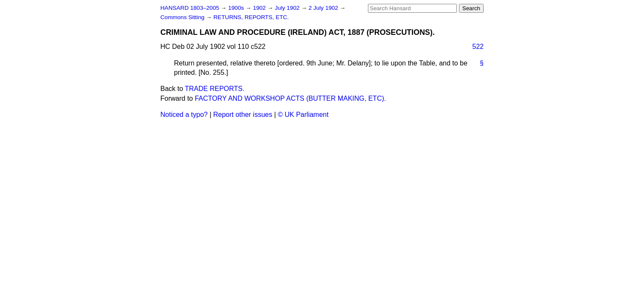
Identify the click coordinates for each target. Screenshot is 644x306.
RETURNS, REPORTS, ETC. (251, 17)
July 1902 (288, 8)
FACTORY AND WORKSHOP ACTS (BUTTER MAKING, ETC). (291, 98)
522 (478, 47)
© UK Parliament (303, 115)
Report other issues (243, 115)
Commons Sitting (183, 17)
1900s (237, 8)
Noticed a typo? (184, 115)
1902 (260, 8)
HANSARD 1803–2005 (190, 8)
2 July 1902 (324, 8)
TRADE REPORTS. (215, 89)
